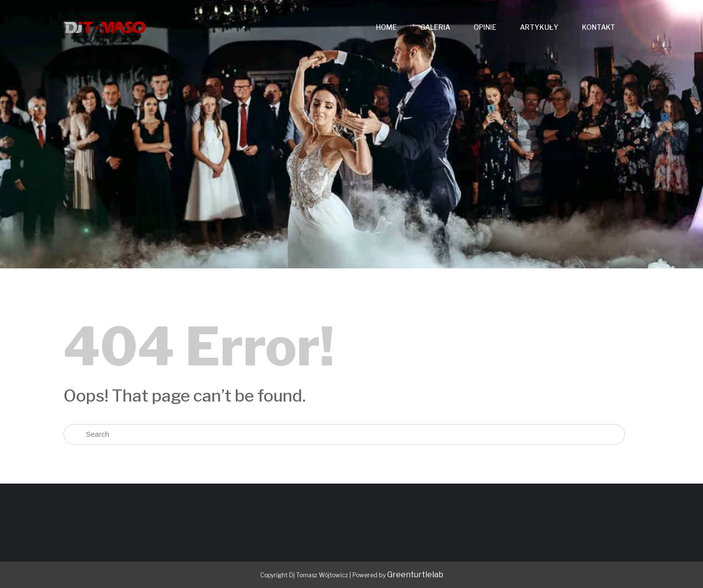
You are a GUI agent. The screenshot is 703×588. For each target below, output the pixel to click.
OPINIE (485, 27)
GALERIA (435, 27)
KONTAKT (599, 27)
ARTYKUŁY (539, 27)
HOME (386, 27)
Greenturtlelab (415, 575)
